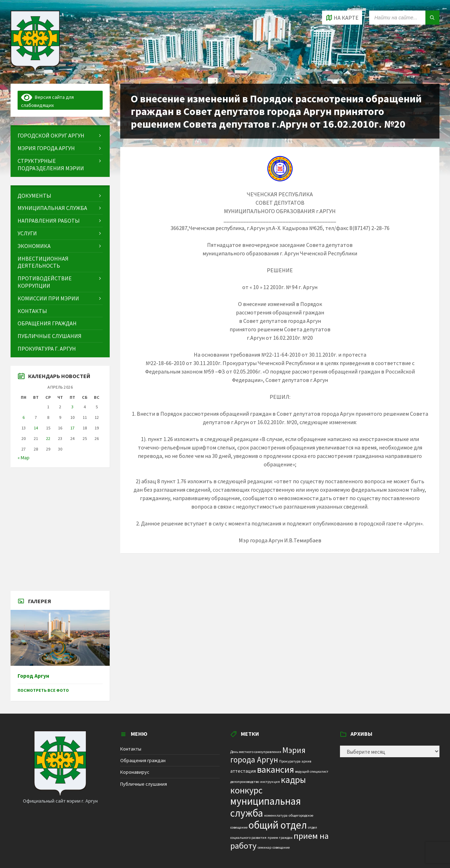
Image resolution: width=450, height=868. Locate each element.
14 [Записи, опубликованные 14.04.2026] (36, 428)
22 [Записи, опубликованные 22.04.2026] (48, 438)
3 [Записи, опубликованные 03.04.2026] (72, 407)
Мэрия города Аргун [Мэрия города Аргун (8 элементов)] (268, 755)
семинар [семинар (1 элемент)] (265, 847)
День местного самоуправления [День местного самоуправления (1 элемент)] (256, 752)
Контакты (131, 749)
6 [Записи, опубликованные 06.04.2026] (24, 417)
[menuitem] (60, 136)
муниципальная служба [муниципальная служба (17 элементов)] (266, 807)
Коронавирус (135, 772)
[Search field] (404, 18)
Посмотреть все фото (43, 690)
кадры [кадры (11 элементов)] (293, 780)
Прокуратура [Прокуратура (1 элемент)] (290, 761)
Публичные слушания (144, 784)
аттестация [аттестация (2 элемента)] (243, 771)
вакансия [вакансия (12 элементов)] (275, 769)
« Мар (24, 458)
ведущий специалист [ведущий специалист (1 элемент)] (312, 771)
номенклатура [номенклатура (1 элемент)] (276, 815)
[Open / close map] (342, 18)
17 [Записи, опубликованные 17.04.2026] (72, 428)
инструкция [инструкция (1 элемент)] (270, 782)
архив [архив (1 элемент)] (306, 761)
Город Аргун (33, 676)
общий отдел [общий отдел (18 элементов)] (278, 825)
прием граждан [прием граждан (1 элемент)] (280, 838)
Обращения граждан (143, 760)
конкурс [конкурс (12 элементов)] (246, 790)
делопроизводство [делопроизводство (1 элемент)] (245, 782)
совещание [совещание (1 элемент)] (281, 847)
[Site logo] (35, 70)
